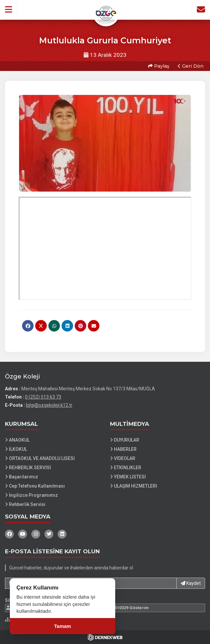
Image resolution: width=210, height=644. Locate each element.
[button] (9, 10)
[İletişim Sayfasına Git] (201, 10)
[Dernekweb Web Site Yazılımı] (105, 637)
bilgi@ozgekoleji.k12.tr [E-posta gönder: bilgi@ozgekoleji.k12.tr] (49, 405)
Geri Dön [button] (191, 66)
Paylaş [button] (159, 66)
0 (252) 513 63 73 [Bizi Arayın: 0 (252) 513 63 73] (43, 397)
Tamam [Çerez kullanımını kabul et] (62, 626)
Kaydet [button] (191, 583)
